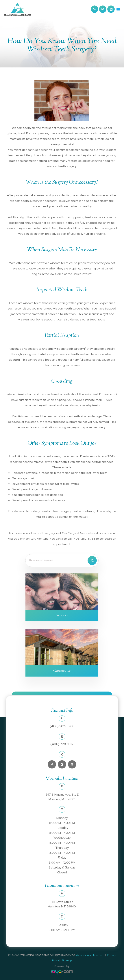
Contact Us (62, 671)
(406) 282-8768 (62, 726)
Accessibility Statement (90, 955)
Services (62, 615)
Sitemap (67, 961)
